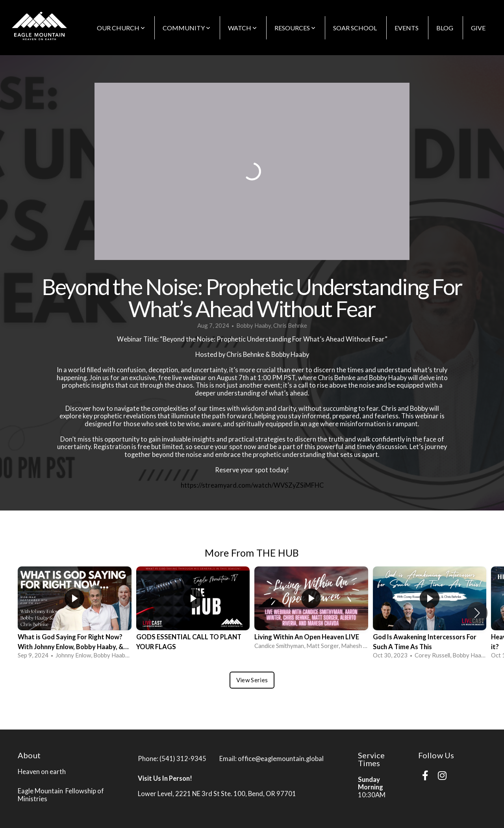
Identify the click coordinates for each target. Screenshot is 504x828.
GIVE (478, 28)
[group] (75, 613)
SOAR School (355, 28)
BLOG (445, 28)
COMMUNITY (186, 28)
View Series (252, 680)
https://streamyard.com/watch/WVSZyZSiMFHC (252, 485)
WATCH (242, 28)
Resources (295, 28)
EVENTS (407, 28)
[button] (477, 613)
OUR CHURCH (121, 28)
